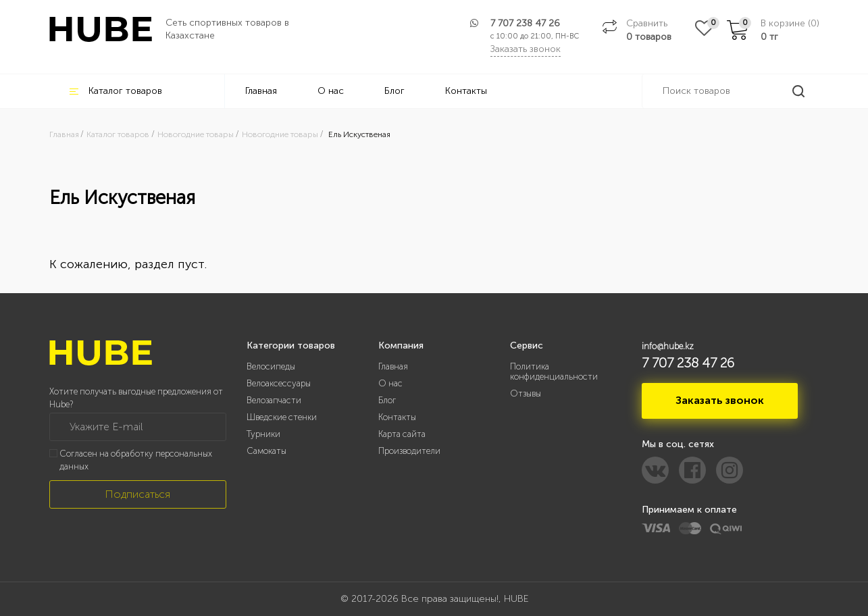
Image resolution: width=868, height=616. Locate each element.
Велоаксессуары (279, 383)
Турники (263, 434)
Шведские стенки (282, 417)
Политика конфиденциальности (554, 371)
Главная (261, 91)
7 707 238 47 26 (525, 23)
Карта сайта (402, 434)
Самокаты (266, 451)
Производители (409, 451)
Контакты (466, 91)
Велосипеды (271, 366)
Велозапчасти (274, 400)
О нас (331, 91)
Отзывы (526, 393)
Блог (394, 91)
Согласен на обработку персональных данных (136, 460)
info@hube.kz (668, 346)
